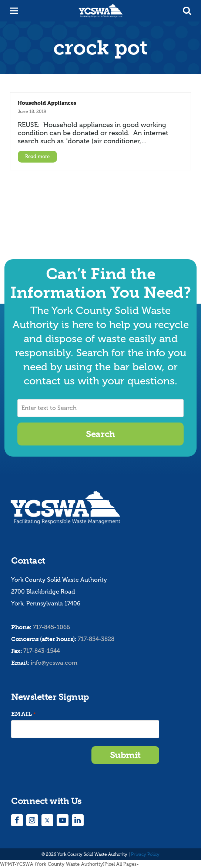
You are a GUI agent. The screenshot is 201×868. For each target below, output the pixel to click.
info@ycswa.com (54, 663)
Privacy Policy (145, 854)
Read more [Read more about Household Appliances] (37, 156)
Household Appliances (47, 103)
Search (100, 434)
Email (23, 714)
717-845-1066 (51, 627)
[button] (187, 11)
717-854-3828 (96, 639)
